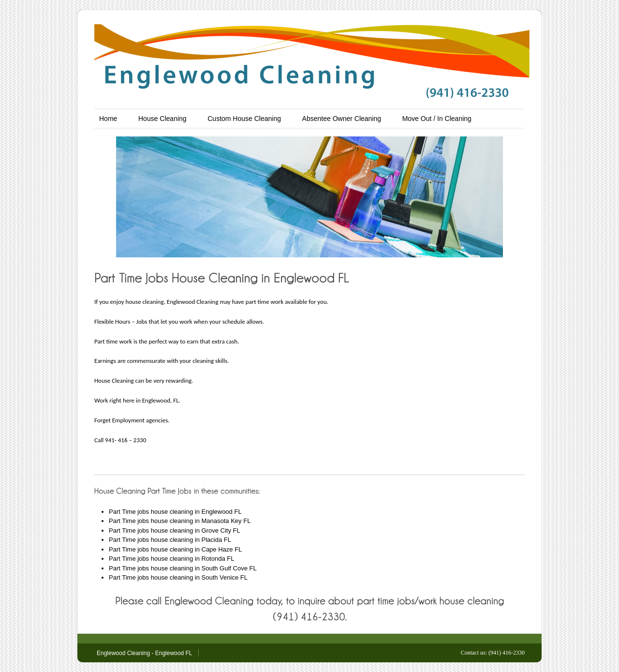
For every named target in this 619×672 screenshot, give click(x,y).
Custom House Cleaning (244, 119)
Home (108, 119)
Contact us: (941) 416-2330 (493, 653)
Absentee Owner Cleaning (342, 119)
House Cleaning (162, 119)
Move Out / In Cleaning (437, 119)
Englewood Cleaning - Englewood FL (144, 653)
